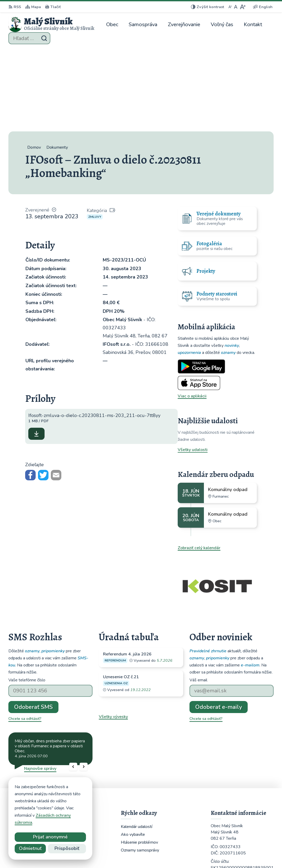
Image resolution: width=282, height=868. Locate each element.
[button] (73, 684)
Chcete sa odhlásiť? (25, 636)
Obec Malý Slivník (152, 854)
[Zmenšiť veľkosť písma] (230, 7)
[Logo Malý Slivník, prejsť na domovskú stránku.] (51, 24)
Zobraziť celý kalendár (199, 465)
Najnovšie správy (40, 685)
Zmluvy (95, 134)
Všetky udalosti (193, 367)
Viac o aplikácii (192, 313)
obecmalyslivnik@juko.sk (235, 800)
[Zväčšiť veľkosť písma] (243, 7)
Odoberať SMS (33, 624)
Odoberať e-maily (219, 624)
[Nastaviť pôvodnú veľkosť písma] (236, 7)
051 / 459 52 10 (227, 794)
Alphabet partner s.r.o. (78, 854)
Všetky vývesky (113, 634)
